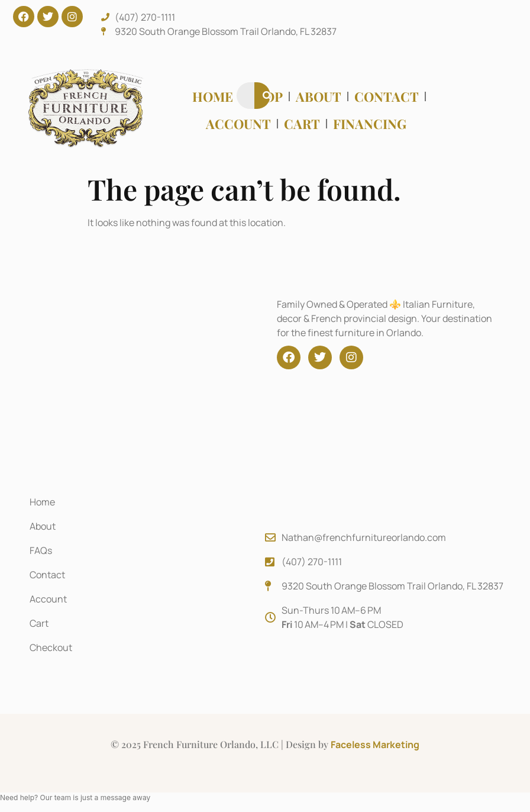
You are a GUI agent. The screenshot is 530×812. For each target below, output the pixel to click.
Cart (302, 124)
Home (213, 96)
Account (238, 124)
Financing (370, 124)
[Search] (267, 96)
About (319, 96)
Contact (387, 96)
